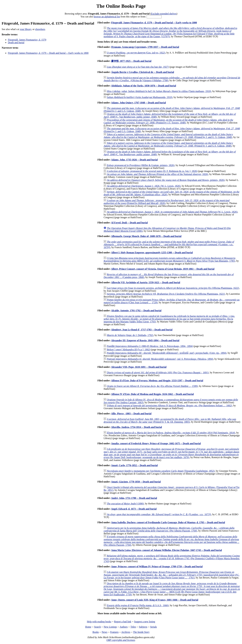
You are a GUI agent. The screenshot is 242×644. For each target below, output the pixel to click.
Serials (154, 627)
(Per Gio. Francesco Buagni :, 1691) (158, 373)
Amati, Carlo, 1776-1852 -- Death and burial (134, 465)
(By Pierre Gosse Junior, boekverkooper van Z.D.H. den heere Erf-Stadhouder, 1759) (172, 589)
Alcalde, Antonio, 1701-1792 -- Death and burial (136, 311)
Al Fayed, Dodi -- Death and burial (129, 223)
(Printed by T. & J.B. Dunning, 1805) (170, 420)
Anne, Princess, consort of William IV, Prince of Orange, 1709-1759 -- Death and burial (157, 567)
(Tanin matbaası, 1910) (159, 91)
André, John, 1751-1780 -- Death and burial (134, 498)
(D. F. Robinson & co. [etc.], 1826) (152, 171)
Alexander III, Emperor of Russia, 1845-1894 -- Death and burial (145, 340)
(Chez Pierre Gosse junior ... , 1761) (171, 575)
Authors (124, 627)
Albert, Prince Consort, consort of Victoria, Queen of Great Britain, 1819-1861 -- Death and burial (163, 269)
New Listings (110, 627)
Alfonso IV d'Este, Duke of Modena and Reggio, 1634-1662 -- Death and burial (152, 394)
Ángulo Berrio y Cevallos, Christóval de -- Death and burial (143, 72)
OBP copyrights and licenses (121, 640)
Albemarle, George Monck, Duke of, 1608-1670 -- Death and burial (146, 236)
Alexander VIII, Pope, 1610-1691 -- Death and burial (139, 367)
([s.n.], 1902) (129, 350)
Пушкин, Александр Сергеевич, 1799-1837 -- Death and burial (145, 47)
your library (26, 29)
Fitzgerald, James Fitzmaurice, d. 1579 (27, 40)
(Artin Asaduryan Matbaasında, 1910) (140, 97)
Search (98, 627)
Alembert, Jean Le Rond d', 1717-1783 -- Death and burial (142, 330)
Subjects (143, 627)
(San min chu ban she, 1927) (138, 67)
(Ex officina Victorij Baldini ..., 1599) (152, 386)
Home (88, 627)
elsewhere (40, 29)
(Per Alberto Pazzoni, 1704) (169, 529)
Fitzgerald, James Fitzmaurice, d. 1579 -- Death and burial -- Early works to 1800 (48, 53)
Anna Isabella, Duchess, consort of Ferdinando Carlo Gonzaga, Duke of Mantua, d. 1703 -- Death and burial (168, 522)
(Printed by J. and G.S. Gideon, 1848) (168, 144)
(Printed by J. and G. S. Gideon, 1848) (168, 136)
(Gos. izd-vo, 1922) (136, 53)
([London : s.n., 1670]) (169, 245)
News (104, 632)
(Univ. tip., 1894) (167, 353)
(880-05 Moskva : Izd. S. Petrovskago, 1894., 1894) (150, 346)
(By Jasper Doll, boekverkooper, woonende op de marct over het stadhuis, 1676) (171, 453)
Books (96, 632)
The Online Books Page (121, 6)
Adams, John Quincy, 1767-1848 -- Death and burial (138, 103)
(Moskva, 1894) (160, 359)
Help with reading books (99, 622)
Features (114, 632)
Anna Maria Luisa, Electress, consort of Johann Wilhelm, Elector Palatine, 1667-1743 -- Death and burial (166, 550)
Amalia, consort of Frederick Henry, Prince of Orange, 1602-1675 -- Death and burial (156, 443)
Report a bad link (123, 622)
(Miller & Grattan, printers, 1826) (141, 165)
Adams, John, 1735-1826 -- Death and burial (134, 160)
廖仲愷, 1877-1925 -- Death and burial (131, 61)
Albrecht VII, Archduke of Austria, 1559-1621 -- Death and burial (146, 282)
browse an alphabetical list (107, 17)
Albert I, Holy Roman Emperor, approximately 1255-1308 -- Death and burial (152, 253)
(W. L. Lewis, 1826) (144, 186)
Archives (126, 632)
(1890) (125, 504)
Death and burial (16, 42)
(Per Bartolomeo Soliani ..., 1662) (169, 406)
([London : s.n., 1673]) (159, 514)
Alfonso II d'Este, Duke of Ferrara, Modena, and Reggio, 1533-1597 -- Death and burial (157, 381)
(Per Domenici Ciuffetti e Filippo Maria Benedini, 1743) (172, 558)
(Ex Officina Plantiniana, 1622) (173, 288)
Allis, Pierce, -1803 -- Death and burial (131, 414)
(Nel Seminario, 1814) (171, 433)
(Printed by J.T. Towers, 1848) (168, 121)
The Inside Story (141, 632)
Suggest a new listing (145, 622)
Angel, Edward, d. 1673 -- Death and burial (134, 509)
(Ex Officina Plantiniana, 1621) (166, 294)
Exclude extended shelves (164, 14)
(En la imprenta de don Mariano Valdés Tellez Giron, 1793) (169, 319)
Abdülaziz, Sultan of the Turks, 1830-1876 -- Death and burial (143, 86)
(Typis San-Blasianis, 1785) (169, 259)
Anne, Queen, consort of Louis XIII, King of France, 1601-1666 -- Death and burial (155, 600)
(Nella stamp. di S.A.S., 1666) (138, 605)
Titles (133, 627)
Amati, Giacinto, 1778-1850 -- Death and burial (136, 482)
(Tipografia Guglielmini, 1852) (161, 471)
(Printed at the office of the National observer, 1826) (157, 174)
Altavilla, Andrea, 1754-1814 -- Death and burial (136, 427)
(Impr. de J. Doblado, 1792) (130, 335)
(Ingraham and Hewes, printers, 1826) (166, 180)
